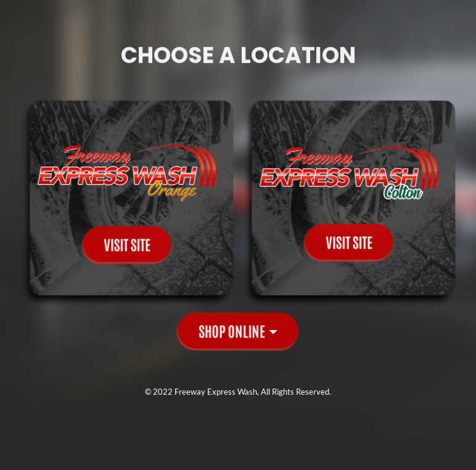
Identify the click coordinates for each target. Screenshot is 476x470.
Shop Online (232, 330)
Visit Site (127, 242)
